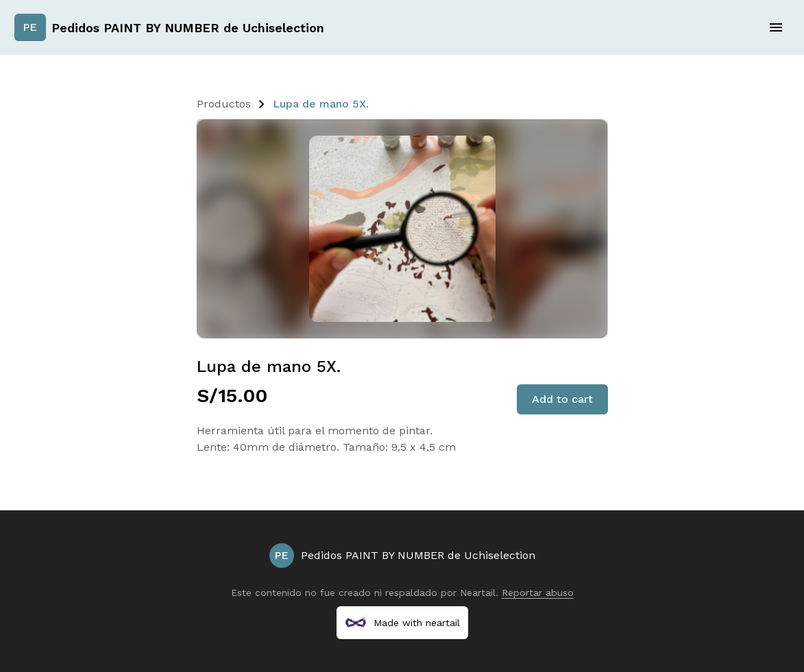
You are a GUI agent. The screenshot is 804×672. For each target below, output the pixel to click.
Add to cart (562, 399)
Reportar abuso (538, 593)
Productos (224, 104)
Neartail (478, 593)
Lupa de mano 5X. (321, 104)
